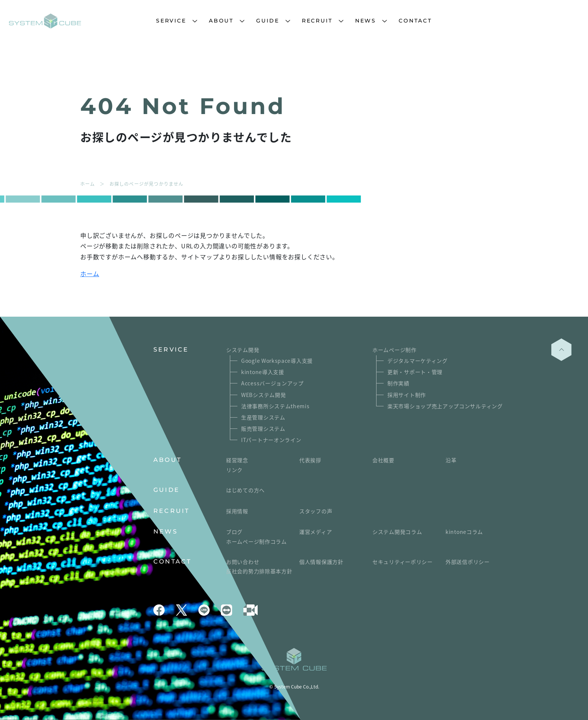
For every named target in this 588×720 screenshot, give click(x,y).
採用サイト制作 (407, 395)
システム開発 (243, 350)
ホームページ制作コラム (256, 541)
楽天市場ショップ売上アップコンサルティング (445, 406)
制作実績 (398, 383)
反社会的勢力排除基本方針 (259, 571)
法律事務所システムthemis (275, 406)
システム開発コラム (397, 532)
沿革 (451, 460)
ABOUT (221, 21)
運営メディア (316, 532)
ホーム (90, 274)
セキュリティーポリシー (403, 562)
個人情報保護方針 (321, 562)
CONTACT (415, 21)
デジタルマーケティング (418, 361)
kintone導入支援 (263, 372)
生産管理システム (263, 417)
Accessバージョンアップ (272, 383)
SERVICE (171, 21)
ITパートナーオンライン (271, 440)
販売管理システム (263, 428)
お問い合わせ (243, 562)
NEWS (366, 21)
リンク (234, 470)
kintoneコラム (464, 532)
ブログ (234, 532)
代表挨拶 (310, 460)
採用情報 (237, 511)
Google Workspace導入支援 (277, 361)
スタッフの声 (316, 511)
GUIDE (268, 21)
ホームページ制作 (394, 350)
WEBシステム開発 (263, 395)
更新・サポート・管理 (415, 372)
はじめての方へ (245, 490)
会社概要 (383, 460)
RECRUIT (317, 21)
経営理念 (237, 460)
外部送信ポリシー (468, 562)
